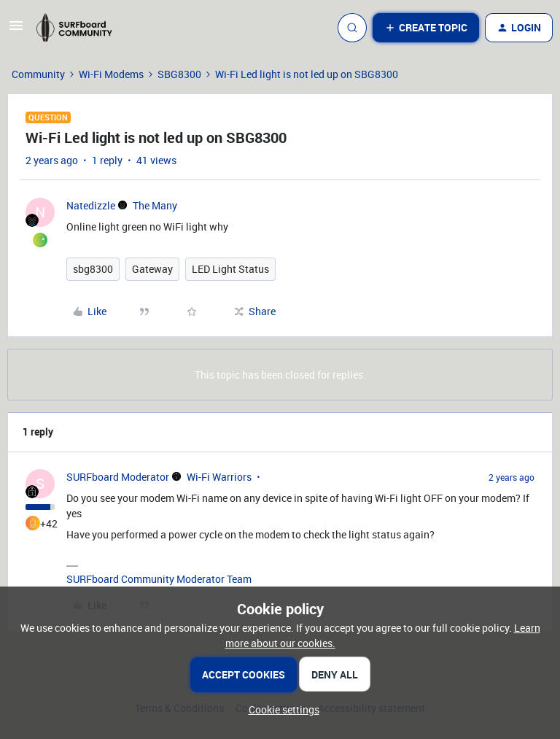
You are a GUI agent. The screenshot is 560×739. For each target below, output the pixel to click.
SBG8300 (179, 74)
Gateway (152, 269)
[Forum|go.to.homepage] (81, 28)
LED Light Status (230, 269)
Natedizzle (91, 205)
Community (38, 74)
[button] (16, 30)
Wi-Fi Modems (111, 74)
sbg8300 (93, 269)
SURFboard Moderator (118, 477)
